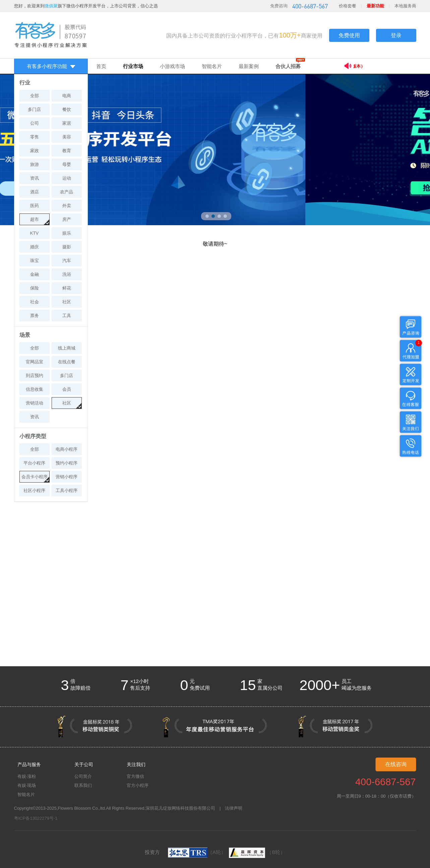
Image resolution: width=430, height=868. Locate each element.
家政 (35, 151)
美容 (67, 137)
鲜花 (67, 288)
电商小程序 (67, 449)
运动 (67, 178)
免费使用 (349, 35)
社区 (67, 302)
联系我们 (83, 785)
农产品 (67, 192)
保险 (35, 288)
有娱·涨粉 (27, 776)
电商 (67, 96)
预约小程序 (67, 463)
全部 (35, 96)
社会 (35, 302)
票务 (35, 316)
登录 (396, 35)
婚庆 (35, 247)
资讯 (35, 178)
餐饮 (67, 109)
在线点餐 (67, 362)
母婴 (67, 164)
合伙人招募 (288, 66)
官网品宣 (35, 362)
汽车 (67, 261)
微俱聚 (51, 6)
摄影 (67, 247)
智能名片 (212, 66)
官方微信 (135, 776)
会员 (67, 389)
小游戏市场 (172, 66)
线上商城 (67, 348)
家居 (67, 123)
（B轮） (256, 852)
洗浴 (67, 274)
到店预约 (35, 376)
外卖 (67, 206)
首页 (101, 66)
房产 (67, 219)
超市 (35, 219)
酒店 (35, 192)
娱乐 (67, 233)
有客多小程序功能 (51, 66)
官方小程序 (138, 785)
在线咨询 (396, 764)
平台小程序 (34, 463)
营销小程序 (67, 477)
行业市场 (133, 66)
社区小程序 (34, 490)
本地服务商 (405, 6)
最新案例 (249, 66)
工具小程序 (67, 490)
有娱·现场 (27, 785)
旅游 (35, 164)
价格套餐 (348, 6)
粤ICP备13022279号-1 (36, 818)
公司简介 (83, 776)
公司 (35, 123)
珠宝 (35, 261)
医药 (35, 206)
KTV (34, 233)
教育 (67, 151)
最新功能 (375, 6)
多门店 (34, 109)
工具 (67, 316)
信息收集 (35, 389)
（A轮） (197, 852)
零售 (35, 137)
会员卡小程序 (35, 477)
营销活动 (35, 403)
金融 (35, 274)
